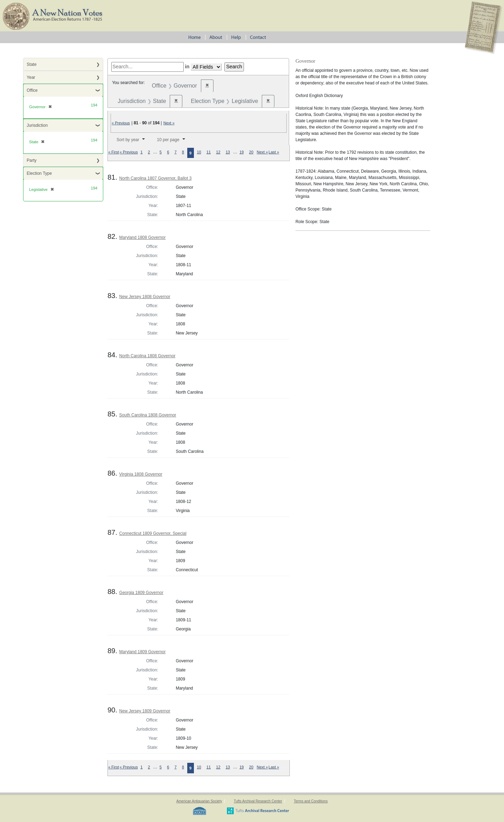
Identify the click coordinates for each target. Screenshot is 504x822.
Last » (274, 152)
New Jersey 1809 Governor (145, 711)
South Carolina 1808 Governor (148, 415)
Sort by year (128, 140)
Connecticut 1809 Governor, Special (153, 533)
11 (209, 152)
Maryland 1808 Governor (143, 237)
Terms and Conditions (311, 801)
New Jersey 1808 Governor (145, 297)
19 (241, 152)
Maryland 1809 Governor (143, 652)
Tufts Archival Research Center (258, 801)
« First (114, 152)
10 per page (168, 140)
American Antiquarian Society (199, 801)
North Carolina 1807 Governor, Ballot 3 (156, 178)
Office (32, 90)
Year (31, 77)
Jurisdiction (37, 125)
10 (199, 152)
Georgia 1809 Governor (141, 593)
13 (228, 152)
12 (218, 152)
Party (31, 160)
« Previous (121, 123)
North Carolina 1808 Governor (148, 356)
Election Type (39, 173)
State (31, 64)
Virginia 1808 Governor (141, 474)
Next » (169, 123)
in (187, 67)
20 (251, 152)
